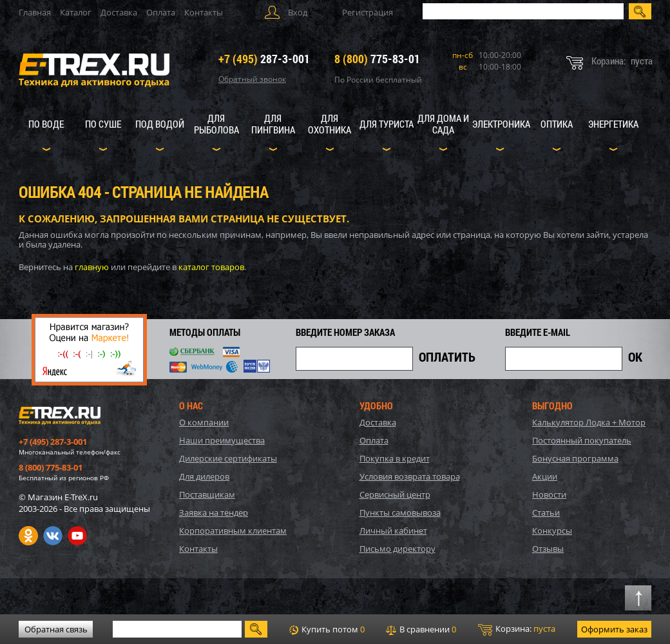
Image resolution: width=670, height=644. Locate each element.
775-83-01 (377, 59)
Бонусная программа (575, 458)
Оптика (557, 124)
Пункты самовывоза (400, 512)
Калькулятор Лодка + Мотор (589, 422)
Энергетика (613, 124)
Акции (545, 476)
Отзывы (548, 549)
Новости (549, 494)
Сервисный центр (395, 494)
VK (53, 536)
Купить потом (327, 629)
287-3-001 (264, 59)
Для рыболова (216, 124)
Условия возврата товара (410, 476)
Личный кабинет (393, 531)
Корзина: (517, 629)
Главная (35, 12)
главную (92, 267)
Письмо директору (397, 549)
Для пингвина (273, 124)
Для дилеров (204, 476)
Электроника (501, 124)
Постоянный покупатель (582, 440)
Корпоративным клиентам (233, 531)
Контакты (204, 12)
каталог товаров (211, 267)
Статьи (546, 512)
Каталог (76, 12)
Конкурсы (552, 531)
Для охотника (330, 124)
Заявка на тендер (214, 512)
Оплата (161, 12)
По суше (103, 124)
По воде (46, 124)
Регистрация (368, 12)
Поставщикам (207, 494)
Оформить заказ (614, 629)
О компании (204, 422)
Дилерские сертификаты (228, 458)
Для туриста (387, 124)
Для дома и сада (443, 124)
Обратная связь (56, 629)
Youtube (77, 536)
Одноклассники (28, 536)
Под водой (160, 124)
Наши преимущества (222, 440)
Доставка (119, 12)
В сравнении (421, 629)
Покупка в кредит (395, 458)
